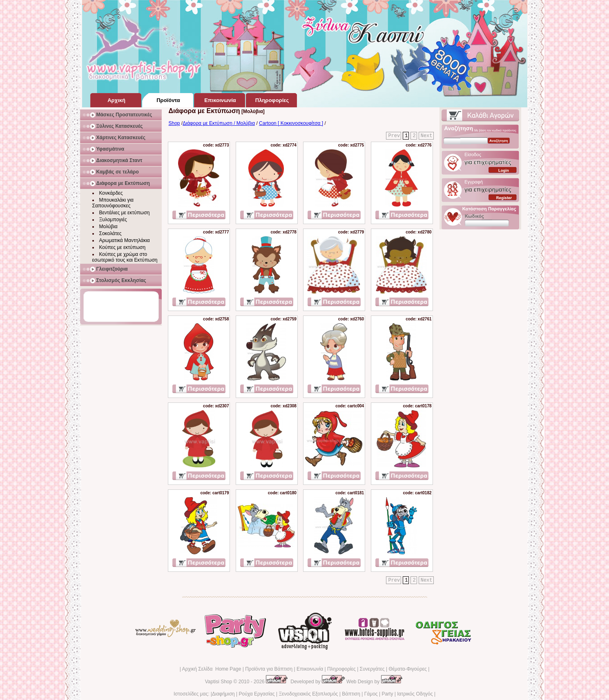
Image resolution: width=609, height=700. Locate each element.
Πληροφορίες (341, 669)
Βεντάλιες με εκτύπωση (125, 213)
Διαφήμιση (223, 694)
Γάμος (371, 694)
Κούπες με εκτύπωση (123, 247)
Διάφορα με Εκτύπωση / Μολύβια (219, 123)
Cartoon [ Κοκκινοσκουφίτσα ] (291, 123)
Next (427, 136)
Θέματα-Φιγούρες (407, 669)
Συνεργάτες (372, 669)
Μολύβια (108, 227)
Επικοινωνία (310, 669)
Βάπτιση (351, 694)
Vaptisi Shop (219, 682)
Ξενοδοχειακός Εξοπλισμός (308, 694)
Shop (174, 123)
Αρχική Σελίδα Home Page (211, 669)
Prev (394, 136)
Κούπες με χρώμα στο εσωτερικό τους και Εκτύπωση (125, 257)
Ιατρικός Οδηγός (415, 694)
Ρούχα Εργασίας (257, 694)
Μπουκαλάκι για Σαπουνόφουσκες (113, 203)
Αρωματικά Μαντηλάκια (125, 240)
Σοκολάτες (110, 233)
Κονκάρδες (111, 193)
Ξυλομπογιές (113, 220)
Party (387, 694)
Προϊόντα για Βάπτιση (269, 669)
